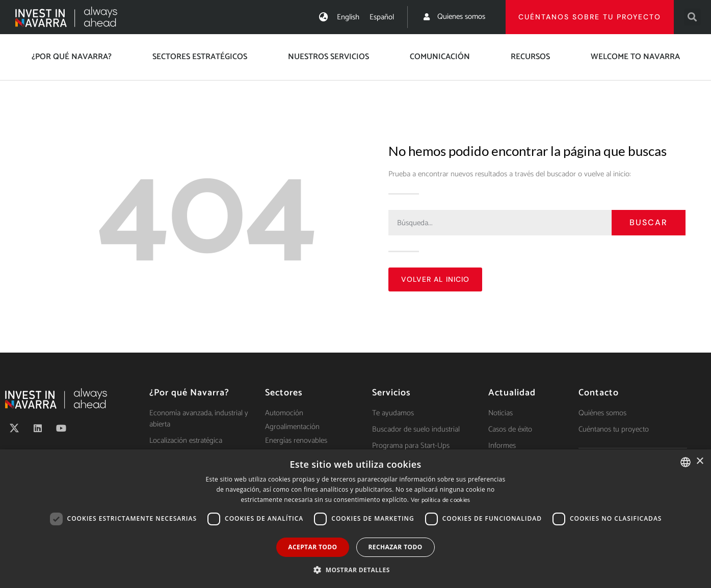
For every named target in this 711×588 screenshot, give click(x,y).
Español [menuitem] (382, 17)
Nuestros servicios (328, 57)
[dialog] (355, 519)
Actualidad (512, 393)
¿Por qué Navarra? (72, 57)
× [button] (700, 461)
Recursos (530, 57)
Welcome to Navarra (635, 57)
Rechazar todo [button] (396, 547)
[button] (692, 17)
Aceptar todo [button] (312, 547)
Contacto (599, 393)
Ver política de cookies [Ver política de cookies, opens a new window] (441, 500)
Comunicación (440, 57)
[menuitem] (348, 17)
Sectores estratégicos (200, 57)
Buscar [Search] (649, 222)
